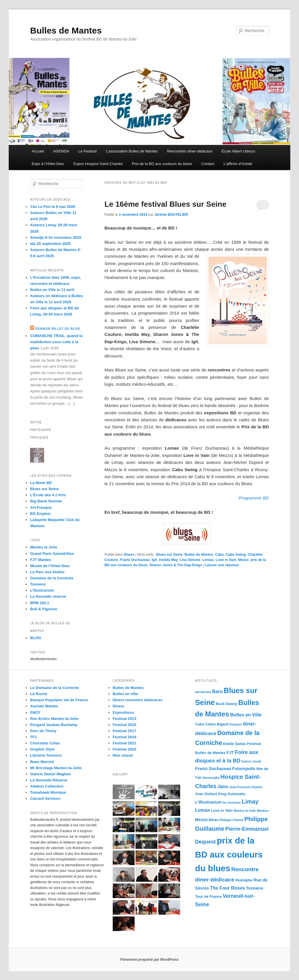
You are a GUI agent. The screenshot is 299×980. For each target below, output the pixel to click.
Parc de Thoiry (43, 731)
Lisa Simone (190, 560)
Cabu (219, 555)
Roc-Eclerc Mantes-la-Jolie (54, 719)
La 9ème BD (41, 483)
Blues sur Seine (169, 555)
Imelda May (168, 560)
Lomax (208, 560)
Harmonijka (211, 778)
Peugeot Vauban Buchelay (54, 725)
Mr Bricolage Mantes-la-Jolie (56, 768)
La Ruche (39, 694)
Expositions (124, 712)
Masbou (263, 811)
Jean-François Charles (246, 787)
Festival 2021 (125, 743)
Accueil (38, 151)
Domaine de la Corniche (52, 578)
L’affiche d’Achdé (238, 164)
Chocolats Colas (45, 743)
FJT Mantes (41, 560)
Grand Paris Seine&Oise (52, 554)
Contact (208, 164)
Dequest (236, 724)
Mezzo (243, 560)
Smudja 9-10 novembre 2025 (56, 237)
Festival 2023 (125, 749)
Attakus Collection (47, 786)
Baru (218, 691)
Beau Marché (42, 762)
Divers (129, 555)
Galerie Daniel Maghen (50, 774)
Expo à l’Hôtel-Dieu (48, 164)
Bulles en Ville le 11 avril (52, 290)
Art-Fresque (41, 507)
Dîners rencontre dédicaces (138, 700)
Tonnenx (38, 584)
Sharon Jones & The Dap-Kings (176, 565)
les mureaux (232, 802)
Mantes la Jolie (44, 547)
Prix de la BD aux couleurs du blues (162, 164)
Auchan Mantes (44, 706)
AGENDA (61, 151)
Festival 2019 (125, 737)
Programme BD (254, 498)
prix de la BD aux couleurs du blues (229, 854)
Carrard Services (45, 798)
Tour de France (208, 896)
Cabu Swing (236, 555)
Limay (250, 802)
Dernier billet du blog (58, 329)
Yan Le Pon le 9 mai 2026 (53, 207)
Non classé (123, 755)
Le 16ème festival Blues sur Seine (166, 204)
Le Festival (87, 151)
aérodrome (203, 692)
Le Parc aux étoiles (47, 572)
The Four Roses (227, 888)
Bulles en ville (125, 694)
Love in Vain (226, 560)
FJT (230, 753)
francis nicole (252, 761)
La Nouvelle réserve (48, 596)
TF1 (33, 737)
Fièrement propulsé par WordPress (149, 960)
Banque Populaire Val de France (59, 700)
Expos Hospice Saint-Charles (98, 164)
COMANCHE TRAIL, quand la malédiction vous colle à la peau (56, 342)
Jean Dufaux (206, 794)
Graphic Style (42, 749)
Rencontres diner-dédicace (190, 151)
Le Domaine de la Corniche (54, 688)
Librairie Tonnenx (46, 755)
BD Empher (40, 514)
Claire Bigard (217, 724)
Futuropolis (244, 769)
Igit (154, 560)
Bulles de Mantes (66, 30)
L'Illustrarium (208, 802)
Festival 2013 (125, 719)
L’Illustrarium (42, 590)
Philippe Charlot (231, 820)
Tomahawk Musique (48, 792)
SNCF (35, 712)
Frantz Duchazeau (135, 560)
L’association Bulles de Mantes (132, 151)
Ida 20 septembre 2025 (50, 244)
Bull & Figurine (44, 609)
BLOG (36, 638)
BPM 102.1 (40, 603)
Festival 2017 (125, 731)
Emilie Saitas (235, 744)
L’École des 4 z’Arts (48, 495)
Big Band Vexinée (46, 501)
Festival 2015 (125, 725)
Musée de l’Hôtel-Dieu (50, 566)
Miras (214, 820)
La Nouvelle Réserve (49, 780)
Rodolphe (244, 880)
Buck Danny (227, 704)
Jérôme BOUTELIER (171, 215)
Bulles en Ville (246, 715)
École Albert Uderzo (238, 151)
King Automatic (232, 794)
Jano (223, 787)
